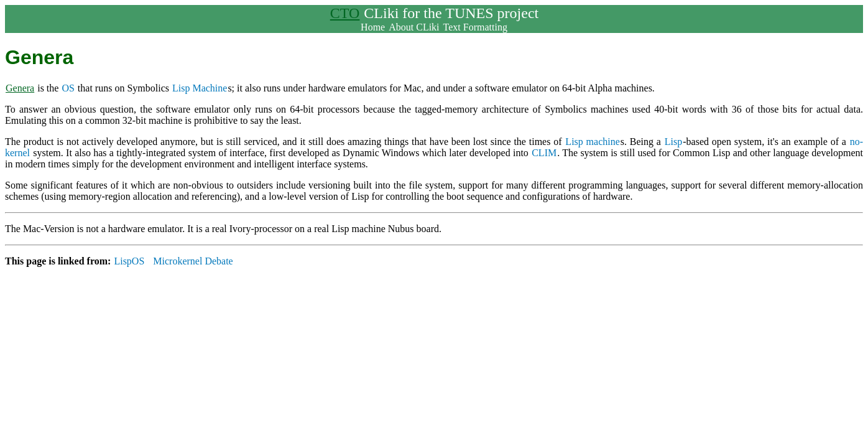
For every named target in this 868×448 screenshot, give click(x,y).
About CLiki (414, 27)
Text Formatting (475, 27)
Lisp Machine (200, 88)
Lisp (673, 142)
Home (373, 27)
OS (68, 88)
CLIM (544, 153)
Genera (20, 88)
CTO (345, 13)
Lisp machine (592, 142)
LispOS (129, 261)
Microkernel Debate (193, 261)
